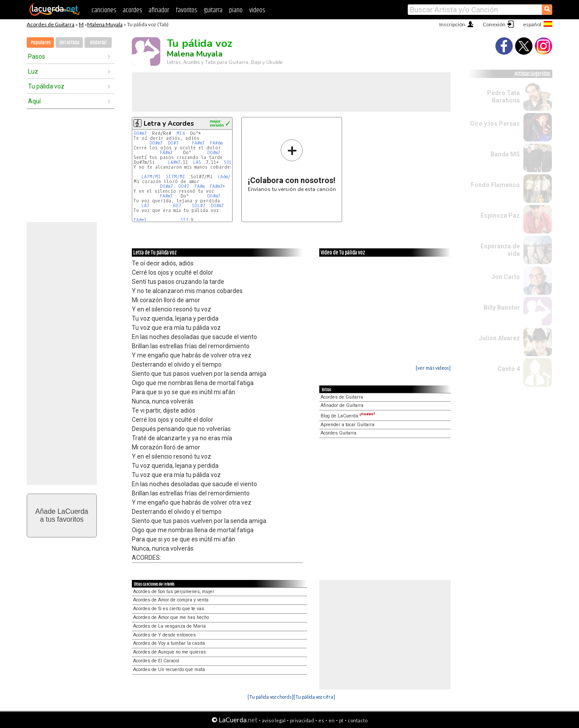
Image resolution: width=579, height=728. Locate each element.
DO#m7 (140, 133)
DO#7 (173, 143)
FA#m (199, 186)
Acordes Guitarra (339, 433)
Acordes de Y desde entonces (164, 635)
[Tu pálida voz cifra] (314, 697)
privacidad (302, 720)
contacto (358, 720)
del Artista (69, 43)
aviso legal (274, 720)
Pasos (37, 57)
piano (236, 10)
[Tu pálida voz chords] (270, 697)
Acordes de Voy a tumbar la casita (169, 643)
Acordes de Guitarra (51, 24)
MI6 (181, 133)
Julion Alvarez (499, 338)
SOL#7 (231, 162)
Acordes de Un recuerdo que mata (169, 670)
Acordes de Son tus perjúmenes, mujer (174, 592)
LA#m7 (174, 162)
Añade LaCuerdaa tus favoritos (62, 515)
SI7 (184, 220)
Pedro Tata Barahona (503, 97)
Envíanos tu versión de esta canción (292, 165)
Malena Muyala (105, 24)
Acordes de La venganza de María (169, 626)
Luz (33, 71)
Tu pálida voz (46, 86)
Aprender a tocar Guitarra (348, 425)
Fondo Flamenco (495, 185)
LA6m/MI (227, 177)
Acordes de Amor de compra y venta (171, 600)
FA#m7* (217, 186)
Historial (98, 43)
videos (257, 10)
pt (341, 720)
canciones (104, 10)
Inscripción (452, 24)
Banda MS (505, 154)
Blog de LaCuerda (348, 416)
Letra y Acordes (169, 124)
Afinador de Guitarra (342, 405)
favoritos (186, 10)
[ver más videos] (433, 368)
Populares (41, 43)
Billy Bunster (502, 307)
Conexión (494, 24)
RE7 (178, 206)
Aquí (34, 101)
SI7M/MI (176, 177)
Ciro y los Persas (495, 124)
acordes (132, 10)
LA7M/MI (151, 177)
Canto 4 (509, 369)
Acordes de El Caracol (156, 661)
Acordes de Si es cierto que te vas (169, 609)
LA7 (147, 206)
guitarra (213, 10)
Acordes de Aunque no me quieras (169, 652)
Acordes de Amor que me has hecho (171, 617)
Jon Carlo (506, 277)
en (332, 720)
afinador (159, 10)
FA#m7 (198, 143)
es (321, 720)
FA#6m (216, 143)
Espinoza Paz (500, 216)
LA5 (198, 162)
